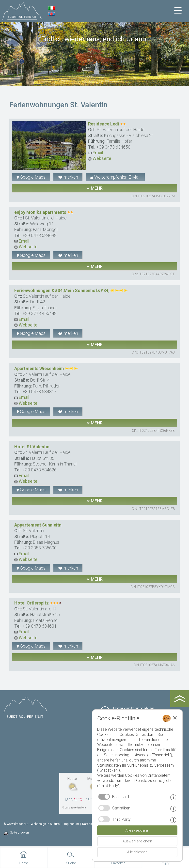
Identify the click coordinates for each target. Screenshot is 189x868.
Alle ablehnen (137, 852)
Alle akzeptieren (137, 830)
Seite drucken (19, 833)
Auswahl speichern (137, 841)
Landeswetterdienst (76, 808)
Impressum (71, 824)
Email (96, 153)
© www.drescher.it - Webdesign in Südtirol (32, 824)
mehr (94, 188)
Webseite (100, 158)
